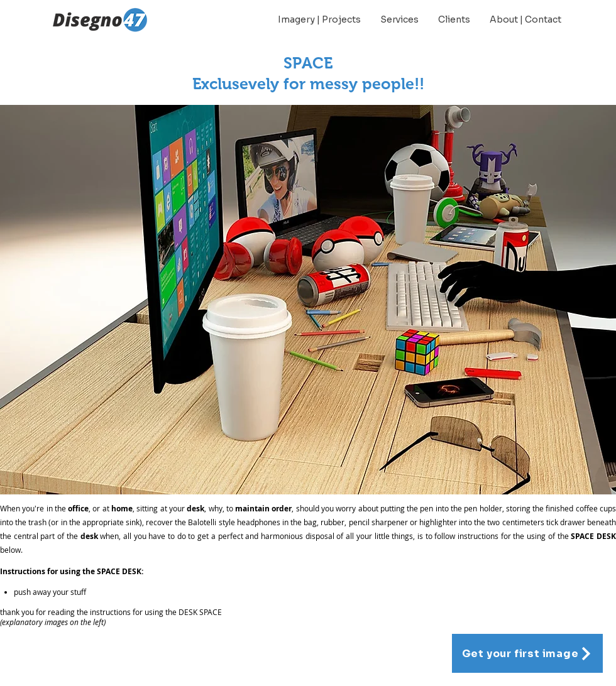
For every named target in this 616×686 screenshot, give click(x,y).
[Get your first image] (527, 653)
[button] (308, 300)
